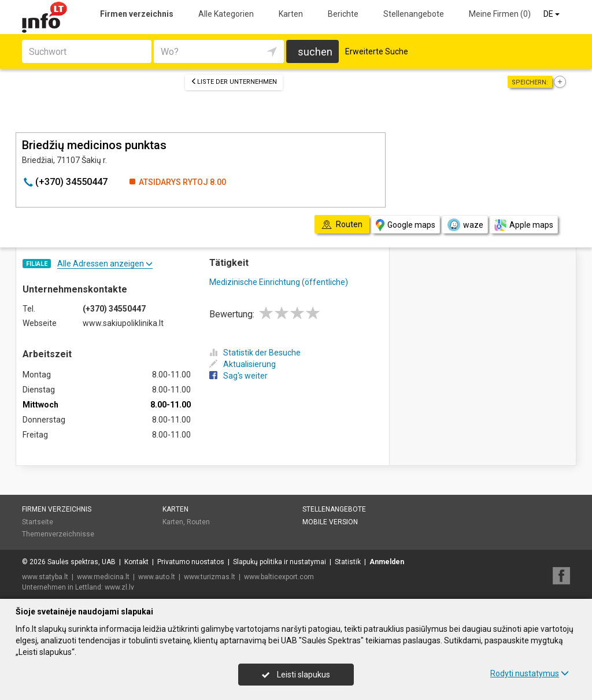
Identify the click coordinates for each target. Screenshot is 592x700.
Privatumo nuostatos (191, 562)
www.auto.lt (157, 577)
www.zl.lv (119, 587)
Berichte (343, 14)
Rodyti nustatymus (530, 673)
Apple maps (524, 225)
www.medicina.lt (103, 577)
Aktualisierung (243, 364)
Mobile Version (330, 522)
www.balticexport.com (279, 577)
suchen (315, 52)
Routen (198, 522)
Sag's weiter (238, 376)
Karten (291, 14)
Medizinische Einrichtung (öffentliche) (279, 282)
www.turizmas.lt (210, 577)
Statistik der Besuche (255, 353)
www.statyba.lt (45, 577)
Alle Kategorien (226, 14)
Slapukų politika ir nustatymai (280, 562)
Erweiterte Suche (377, 51)
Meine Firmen (500, 14)
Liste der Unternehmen (234, 82)
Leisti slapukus (296, 675)
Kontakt (136, 562)
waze (465, 225)
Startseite (38, 522)
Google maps (406, 225)
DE (552, 14)
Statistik (348, 562)
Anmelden (387, 562)
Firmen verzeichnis (137, 14)
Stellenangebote (414, 14)
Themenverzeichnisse (58, 534)
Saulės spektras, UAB (82, 562)
